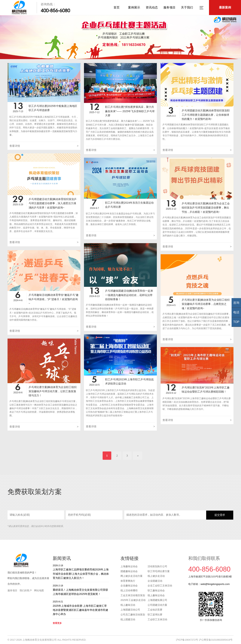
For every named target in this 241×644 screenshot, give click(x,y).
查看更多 (57, 623)
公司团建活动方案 (157, 605)
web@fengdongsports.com (215, 584)
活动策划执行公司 (157, 566)
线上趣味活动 (128, 605)
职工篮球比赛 (155, 615)
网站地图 (39, 590)
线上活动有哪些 (129, 590)
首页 (117, 7)
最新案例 (225, 7)
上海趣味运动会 (129, 566)
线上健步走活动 (156, 576)
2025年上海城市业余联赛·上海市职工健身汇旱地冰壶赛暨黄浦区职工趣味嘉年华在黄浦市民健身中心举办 (81, 608)
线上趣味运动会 (156, 595)
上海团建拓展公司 (157, 600)
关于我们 (187, 7)
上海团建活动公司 (130, 610)
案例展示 (134, 7)
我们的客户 (26, 590)
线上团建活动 (128, 619)
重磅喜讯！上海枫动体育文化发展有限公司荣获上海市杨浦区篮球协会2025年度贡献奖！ (81, 590)
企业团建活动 (155, 581)
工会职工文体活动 (157, 619)
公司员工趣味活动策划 (133, 615)
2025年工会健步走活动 (133, 600)
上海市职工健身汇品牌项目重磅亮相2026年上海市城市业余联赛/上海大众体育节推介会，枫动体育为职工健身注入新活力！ (81, 572)
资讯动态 (152, 7)
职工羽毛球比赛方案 (159, 571)
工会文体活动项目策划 (133, 595)
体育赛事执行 (128, 581)
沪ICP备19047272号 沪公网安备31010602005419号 (204, 640)
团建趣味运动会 (129, 571)
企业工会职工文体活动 (160, 586)
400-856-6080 (55, 11)
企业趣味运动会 (129, 586)
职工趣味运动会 (156, 590)
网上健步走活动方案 (132, 576)
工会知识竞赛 (155, 610)
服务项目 (169, 7)
